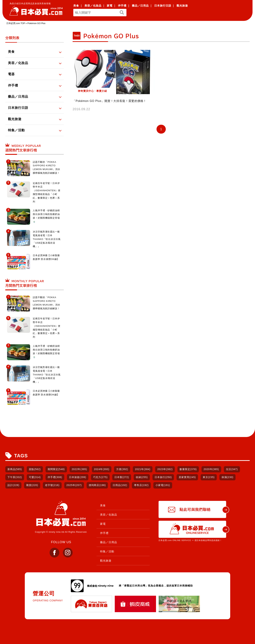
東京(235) (209, 477)
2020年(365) (211, 469)
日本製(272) (122, 477)
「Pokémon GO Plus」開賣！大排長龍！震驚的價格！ (109, 101)
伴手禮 (122, 6)
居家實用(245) (187, 477)
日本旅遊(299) (78, 477)
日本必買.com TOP (16, 23)
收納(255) (142, 477)
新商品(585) (15, 469)
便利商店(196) (97, 485)
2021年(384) (143, 469)
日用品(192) (120, 485)
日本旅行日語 (163, 6)
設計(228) (13, 485)
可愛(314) (35, 477)
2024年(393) (102, 469)
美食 (76, 6)
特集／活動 (107, 551)
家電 (110, 6)
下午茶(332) (15, 477)
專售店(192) (141, 485)
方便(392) (122, 469)
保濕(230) (227, 477)
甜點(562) (35, 469)
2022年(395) (79, 469)
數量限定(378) (188, 469)
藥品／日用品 (140, 6)
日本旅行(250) (163, 477)
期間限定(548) (56, 469)
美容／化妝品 (93, 6)
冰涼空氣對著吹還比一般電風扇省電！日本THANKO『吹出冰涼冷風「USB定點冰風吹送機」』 (47, 239)
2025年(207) (74, 485)
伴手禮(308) (55, 477)
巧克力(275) (100, 477)
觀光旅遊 (182, 6)
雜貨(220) (32, 485)
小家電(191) (163, 485)
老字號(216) (52, 485)
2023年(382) (165, 469)
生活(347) (232, 469)
